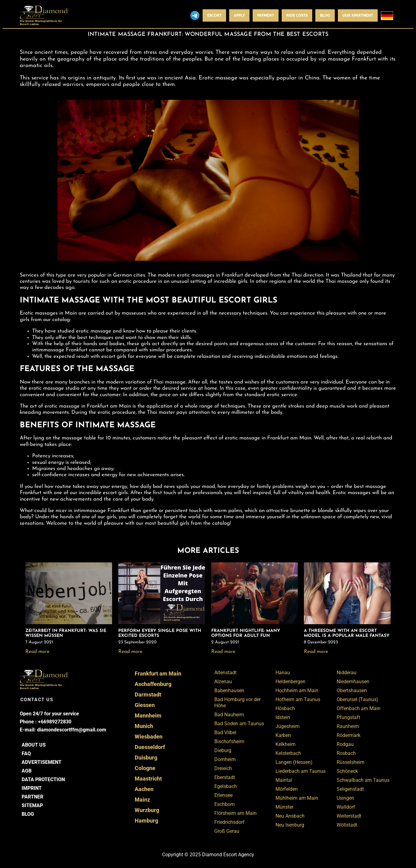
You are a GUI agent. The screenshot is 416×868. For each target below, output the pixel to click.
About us (34, 745)
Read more (37, 652)
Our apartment (358, 15)
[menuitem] (387, 16)
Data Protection (43, 779)
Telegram (195, 15)
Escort (214, 15)
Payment (266, 15)
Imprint (32, 788)
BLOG (325, 15)
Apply (239, 15)
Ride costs (297, 15)
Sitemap (32, 805)
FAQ (26, 754)
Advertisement (42, 762)
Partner (32, 797)
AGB (27, 771)
